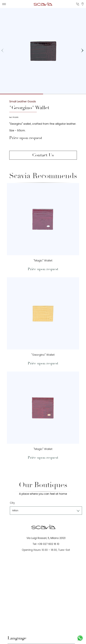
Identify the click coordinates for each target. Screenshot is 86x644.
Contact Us (43, 155)
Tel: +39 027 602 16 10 (50, 544)
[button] (82, 50)
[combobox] (50, 511)
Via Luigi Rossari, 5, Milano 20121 (50, 538)
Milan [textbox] (19, 510)
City (16, 503)
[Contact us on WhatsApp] (80, 638)
